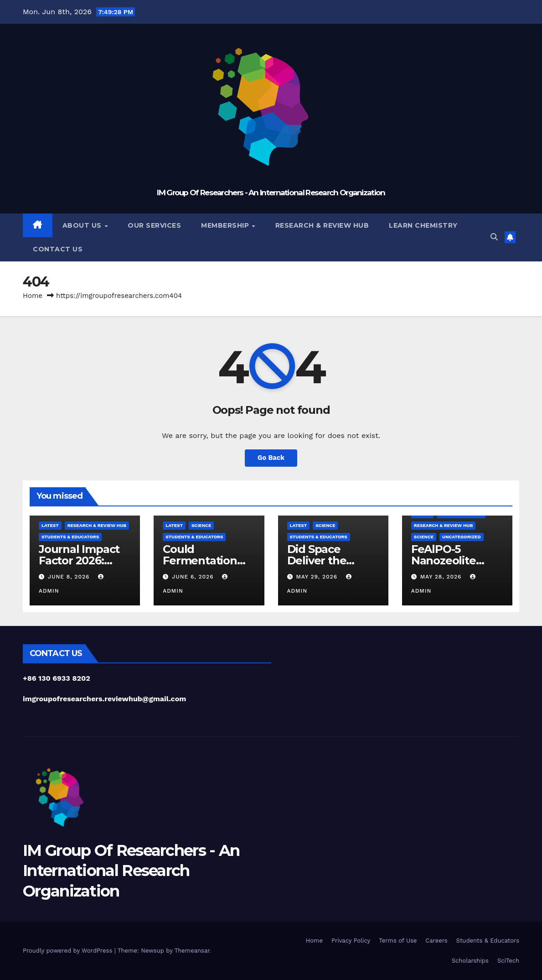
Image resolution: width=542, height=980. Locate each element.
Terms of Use (398, 941)
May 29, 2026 (317, 577)
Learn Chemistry (423, 225)
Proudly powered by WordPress (69, 951)
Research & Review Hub (322, 225)
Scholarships (470, 961)
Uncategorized (462, 537)
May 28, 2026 (442, 577)
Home (33, 296)
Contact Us (58, 249)
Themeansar (192, 951)
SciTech (508, 961)
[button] (494, 237)
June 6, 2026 (194, 577)
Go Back (271, 458)
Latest (50, 525)
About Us (83, 225)
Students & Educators (70, 537)
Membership (226, 225)
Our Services (154, 225)
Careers (436, 941)
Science (201, 525)
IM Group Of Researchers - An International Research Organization (271, 193)
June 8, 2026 (70, 577)
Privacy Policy (351, 941)
